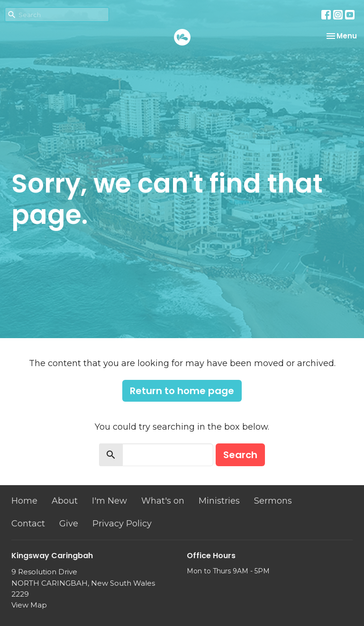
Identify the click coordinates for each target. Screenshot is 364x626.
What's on (163, 501)
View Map (29, 605)
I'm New (109, 501)
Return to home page (182, 391)
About (65, 501)
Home (24, 501)
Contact (28, 524)
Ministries (219, 501)
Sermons (273, 501)
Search (240, 455)
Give (69, 524)
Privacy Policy (122, 524)
